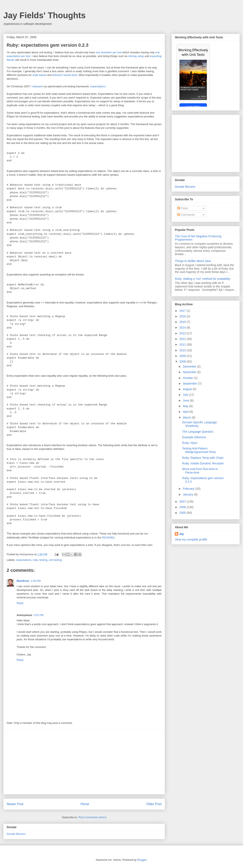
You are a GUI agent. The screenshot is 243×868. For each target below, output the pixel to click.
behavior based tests (65, 75)
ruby (35, 560)
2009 (183, 356)
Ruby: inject (190, 443)
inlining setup (136, 56)
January (188, 494)
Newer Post (15, 804)
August (188, 389)
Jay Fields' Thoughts (44, 15)
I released (37, 86)
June (186, 401)
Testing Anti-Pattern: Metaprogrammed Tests (199, 450)
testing (43, 560)
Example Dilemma (194, 437)
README (108, 537)
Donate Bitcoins (16, 834)
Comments (186, 215)
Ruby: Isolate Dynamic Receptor (203, 463)
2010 (183, 350)
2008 (183, 362)
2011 (183, 345)
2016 (183, 316)
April (186, 412)
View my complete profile (191, 539)
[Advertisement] (84, 762)
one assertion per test (109, 52)
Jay (181, 534)
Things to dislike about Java (193, 261)
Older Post (154, 804)
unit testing (55, 560)
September (190, 383)
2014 (183, 327)
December (190, 366)
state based (39, 75)
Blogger (142, 860)
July (186, 395)
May (186, 406)
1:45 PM (36, 581)
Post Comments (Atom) (92, 817)
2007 (183, 502)
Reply (20, 603)
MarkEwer (23, 581)
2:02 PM (38, 615)
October (188, 378)
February (189, 489)
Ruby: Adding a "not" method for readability (203, 279)
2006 (183, 507)
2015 (183, 322)
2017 (183, 311)
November (190, 372)
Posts (183, 208)
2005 (183, 513)
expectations (98, 86)
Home (85, 804)
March (187, 418)
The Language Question (198, 432)
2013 (183, 333)
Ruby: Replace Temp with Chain (203, 458)
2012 (183, 339)
